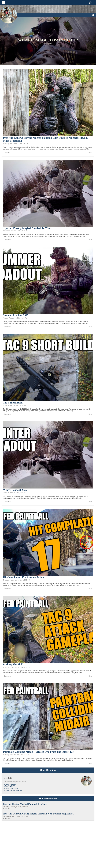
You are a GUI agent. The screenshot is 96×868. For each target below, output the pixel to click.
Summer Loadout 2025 (16, 315)
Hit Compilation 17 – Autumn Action (23, 577)
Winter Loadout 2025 (15, 490)
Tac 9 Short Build (13, 403)
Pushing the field (13, 664)
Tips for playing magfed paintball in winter (28, 228)
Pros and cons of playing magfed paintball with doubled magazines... (39, 814)
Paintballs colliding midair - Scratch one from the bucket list (39, 752)
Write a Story (10, 785)
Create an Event (12, 789)
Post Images (10, 787)
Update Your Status (13, 790)
